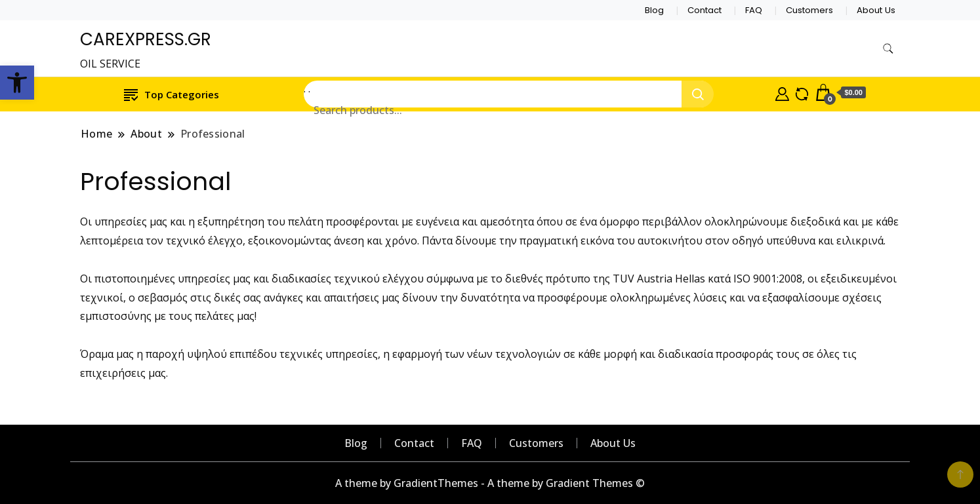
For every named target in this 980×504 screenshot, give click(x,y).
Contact (704, 10)
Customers (809, 10)
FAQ (754, 10)
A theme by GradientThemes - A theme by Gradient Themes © (490, 483)
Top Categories (172, 94)
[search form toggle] (888, 49)
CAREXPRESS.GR (146, 39)
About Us (876, 10)
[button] (17, 83)
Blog (654, 10)
